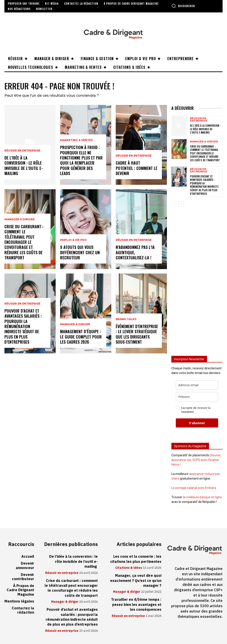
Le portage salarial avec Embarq (194, 488)
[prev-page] (174, 204)
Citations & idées (129, 568)
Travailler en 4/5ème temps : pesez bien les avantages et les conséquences (136, 605)
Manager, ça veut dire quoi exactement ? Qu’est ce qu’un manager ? (136, 581)
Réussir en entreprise (22, 151)
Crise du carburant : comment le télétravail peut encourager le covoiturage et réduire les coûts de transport (24, 242)
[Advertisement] (197, 279)
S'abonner (197, 423)
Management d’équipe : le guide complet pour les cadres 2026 (81, 337)
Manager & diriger (20, 219)
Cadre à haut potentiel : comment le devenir (137, 168)
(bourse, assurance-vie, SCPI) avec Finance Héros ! (196, 460)
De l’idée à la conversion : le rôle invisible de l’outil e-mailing (24, 165)
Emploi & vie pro (73, 240)
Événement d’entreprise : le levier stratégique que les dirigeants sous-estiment (137, 334)
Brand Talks (126, 319)
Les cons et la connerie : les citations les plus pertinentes (136, 559)
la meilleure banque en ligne (202, 497)
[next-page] (181, 204)
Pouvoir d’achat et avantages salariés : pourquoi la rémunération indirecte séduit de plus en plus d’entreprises (23, 326)
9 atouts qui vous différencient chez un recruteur (80, 252)
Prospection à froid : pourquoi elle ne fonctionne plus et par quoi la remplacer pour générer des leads (81, 160)
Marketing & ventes (76, 140)
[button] (183, 6)
